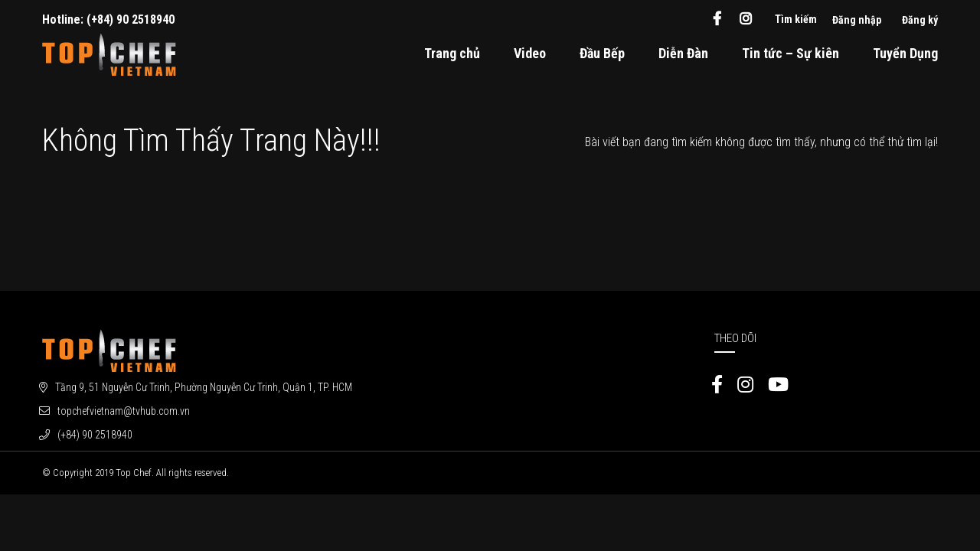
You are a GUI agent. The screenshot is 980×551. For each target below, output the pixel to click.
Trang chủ (452, 53)
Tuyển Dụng (905, 53)
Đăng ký (920, 20)
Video (530, 53)
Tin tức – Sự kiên (791, 53)
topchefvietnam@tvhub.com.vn (124, 411)
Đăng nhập (857, 20)
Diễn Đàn (683, 53)
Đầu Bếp (602, 53)
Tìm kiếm (796, 19)
